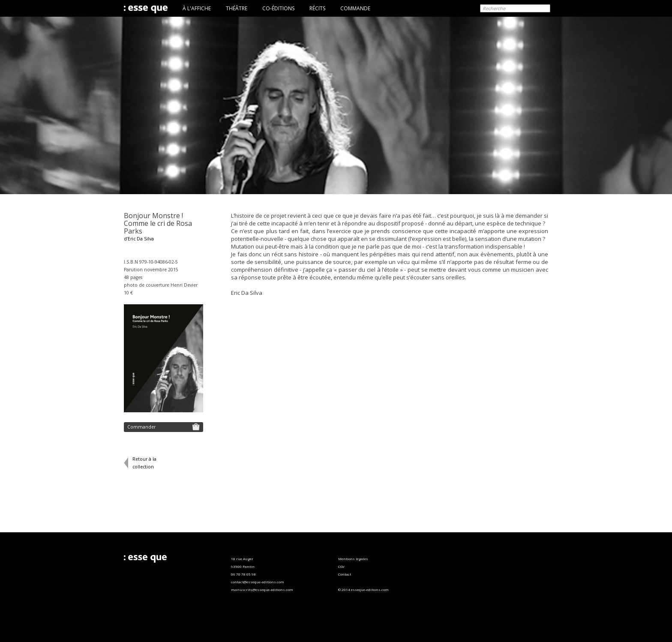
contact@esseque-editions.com (258, 582)
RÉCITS (317, 8)
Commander (163, 427)
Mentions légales (353, 559)
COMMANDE (355, 8)
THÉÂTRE (237, 8)
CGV (341, 566)
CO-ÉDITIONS (278, 8)
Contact (345, 574)
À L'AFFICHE (197, 8)
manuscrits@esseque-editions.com (262, 589)
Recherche (494, 8)
